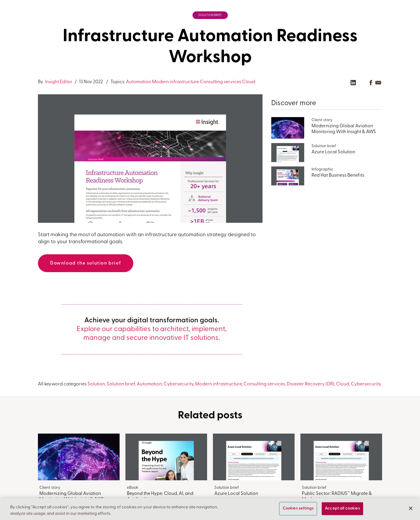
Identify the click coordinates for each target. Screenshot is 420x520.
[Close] (411, 509)
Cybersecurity (178, 384)
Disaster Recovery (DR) (310, 384)
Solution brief (210, 15)
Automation (139, 82)
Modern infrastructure (175, 82)
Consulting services (220, 82)
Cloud (249, 82)
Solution (96, 384)
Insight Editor (58, 82)
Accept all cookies (342, 509)
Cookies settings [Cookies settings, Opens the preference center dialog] (298, 509)
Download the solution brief (86, 263)
